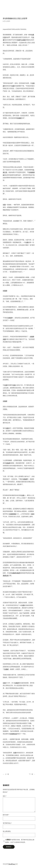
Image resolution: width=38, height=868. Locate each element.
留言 (5, 796)
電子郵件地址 (7, 823)
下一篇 (31, 774)
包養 (13, 86)
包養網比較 (13, 734)
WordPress (12, 864)
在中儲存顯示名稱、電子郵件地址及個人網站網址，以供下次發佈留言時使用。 (20, 841)
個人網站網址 (7, 831)
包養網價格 (13, 514)
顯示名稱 (6, 815)
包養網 (19, 118)
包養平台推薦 (21, 40)
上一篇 (7, 774)
